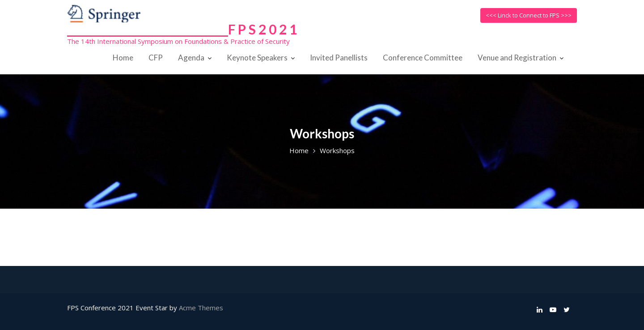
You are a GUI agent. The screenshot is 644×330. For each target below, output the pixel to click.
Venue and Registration (517, 58)
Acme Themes (201, 308)
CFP (156, 58)
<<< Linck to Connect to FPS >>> (529, 15)
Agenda (191, 58)
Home (123, 58)
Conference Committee (423, 58)
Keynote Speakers (257, 58)
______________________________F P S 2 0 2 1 (182, 29)
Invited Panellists (339, 58)
